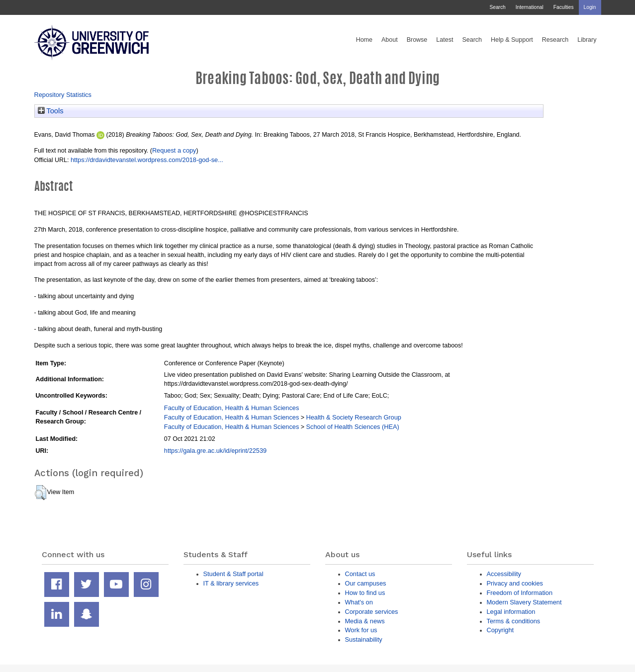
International (530, 7)
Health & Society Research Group (354, 417)
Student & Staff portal (233, 574)
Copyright (500, 630)
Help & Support (512, 40)
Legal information (511, 612)
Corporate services (372, 612)
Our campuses (366, 583)
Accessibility (504, 574)
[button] (41, 493)
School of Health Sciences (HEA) (353, 427)
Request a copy (174, 150)
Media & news (365, 621)
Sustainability (364, 639)
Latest (445, 40)
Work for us (361, 630)
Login (590, 7)
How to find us (365, 593)
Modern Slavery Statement (524, 602)
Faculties (564, 7)
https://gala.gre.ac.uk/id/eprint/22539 (215, 451)
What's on (359, 602)
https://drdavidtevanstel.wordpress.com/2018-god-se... (147, 160)
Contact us (360, 574)
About (390, 40)
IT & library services (231, 583)
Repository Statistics (63, 95)
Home (364, 40)
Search (497, 7)
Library (587, 40)
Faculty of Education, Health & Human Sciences (231, 408)
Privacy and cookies (515, 583)
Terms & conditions (514, 621)
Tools (51, 111)
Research (555, 40)
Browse (417, 40)
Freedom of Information (520, 593)
